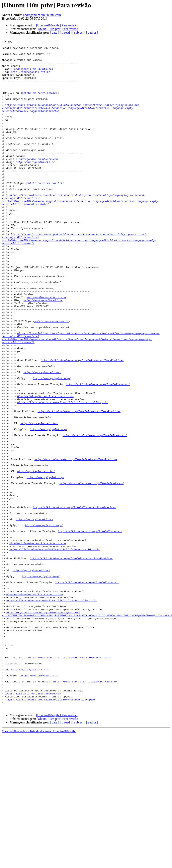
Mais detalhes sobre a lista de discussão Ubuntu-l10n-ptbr (39, 864)
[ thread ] (66, 33)
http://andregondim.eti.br (31, 78)
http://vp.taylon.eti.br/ (42, 439)
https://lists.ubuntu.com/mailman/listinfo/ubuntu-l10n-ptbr (63, 475)
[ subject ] (79, 33)
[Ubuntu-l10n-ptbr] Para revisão (57, 25)
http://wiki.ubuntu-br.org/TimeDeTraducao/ (98, 453)
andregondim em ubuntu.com (42, 15)
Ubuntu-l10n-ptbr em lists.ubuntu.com (45, 468)
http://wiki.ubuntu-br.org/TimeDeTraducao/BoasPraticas (82, 424)
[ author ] (92, 33)
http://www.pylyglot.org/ (52, 446)
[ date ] (54, 33)
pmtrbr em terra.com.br (39, 104)
